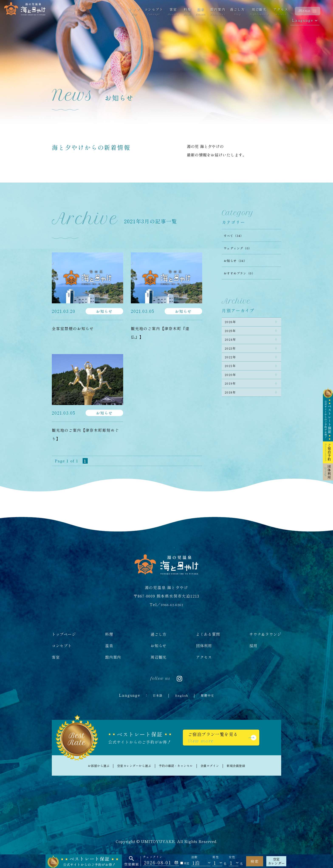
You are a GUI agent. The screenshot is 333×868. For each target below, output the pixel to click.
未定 (185, 863)
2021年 (232, 379)
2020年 (232, 391)
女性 (232, 857)
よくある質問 (208, 634)
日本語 (154, 695)
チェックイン (153, 857)
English (181, 695)
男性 (216, 857)
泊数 (194, 857)
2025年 (232, 334)
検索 (255, 861)
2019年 (232, 402)
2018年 (232, 413)
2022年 (232, 368)
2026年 (232, 323)
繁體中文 (211, 695)
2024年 (232, 346)
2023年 (232, 357)
